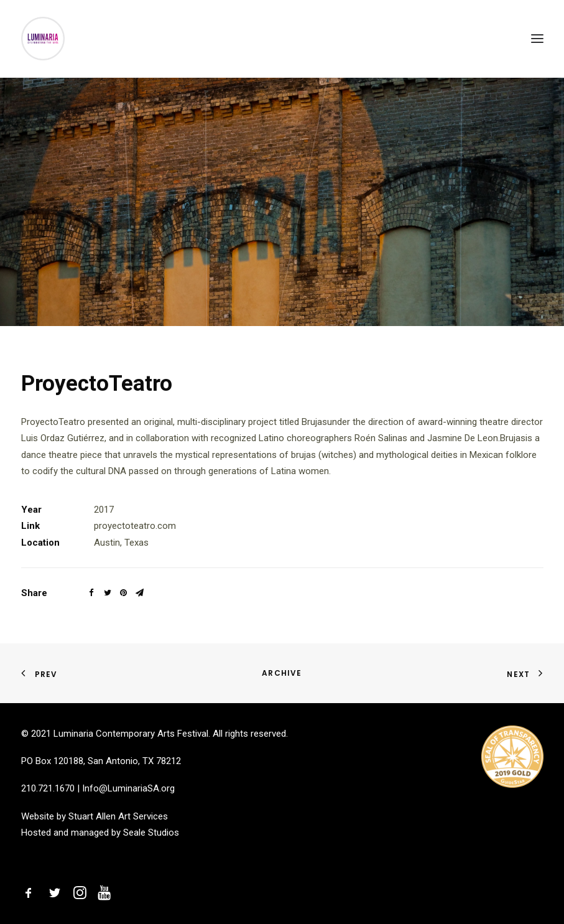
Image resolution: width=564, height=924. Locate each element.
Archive (282, 673)
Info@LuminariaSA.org (128, 788)
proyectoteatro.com (135, 526)
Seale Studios (151, 833)
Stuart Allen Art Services (118, 816)
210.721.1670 (48, 788)
